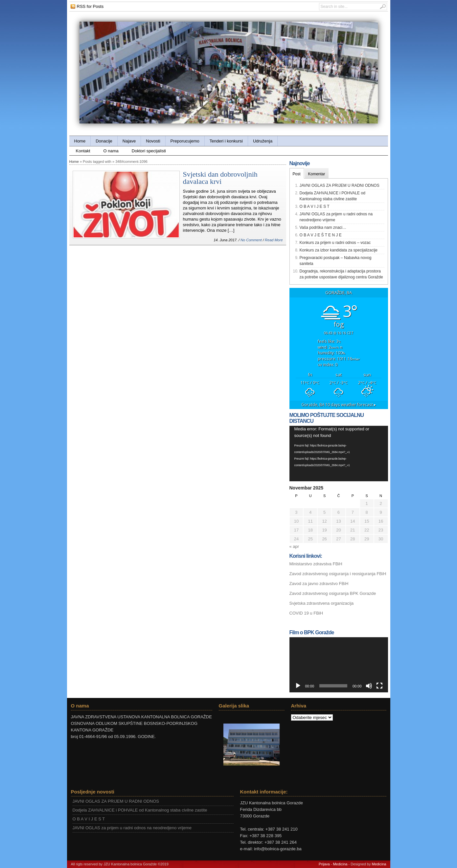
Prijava (324, 864)
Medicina (340, 864)
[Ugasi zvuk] (369, 686)
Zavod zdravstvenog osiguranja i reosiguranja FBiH (338, 574)
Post (297, 174)
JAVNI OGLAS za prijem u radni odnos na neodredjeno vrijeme (132, 828)
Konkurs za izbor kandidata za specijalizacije (339, 250)
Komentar (317, 174)
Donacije (104, 141)
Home (80, 141)
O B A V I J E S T (315, 206)
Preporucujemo (185, 141)
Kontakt (83, 151)
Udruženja (263, 141)
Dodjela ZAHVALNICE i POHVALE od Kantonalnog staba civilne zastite (140, 810)
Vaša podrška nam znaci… (323, 228)
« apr (294, 546)
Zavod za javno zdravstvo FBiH (319, 584)
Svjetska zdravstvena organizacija (322, 603)
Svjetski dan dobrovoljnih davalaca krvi (220, 178)
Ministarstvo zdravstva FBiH (316, 564)
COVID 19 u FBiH (306, 613)
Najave (129, 141)
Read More (274, 240)
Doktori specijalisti (149, 151)
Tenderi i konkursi (226, 141)
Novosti (153, 141)
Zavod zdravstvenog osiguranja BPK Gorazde (333, 593)
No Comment (251, 240)
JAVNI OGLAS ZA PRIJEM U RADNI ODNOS (340, 185)
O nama (111, 151)
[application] (339, 454)
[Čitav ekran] (379, 686)
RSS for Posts (90, 6)
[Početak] (298, 686)
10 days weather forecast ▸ (339, 404)
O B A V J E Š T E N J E (321, 235)
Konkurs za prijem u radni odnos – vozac (335, 243)
